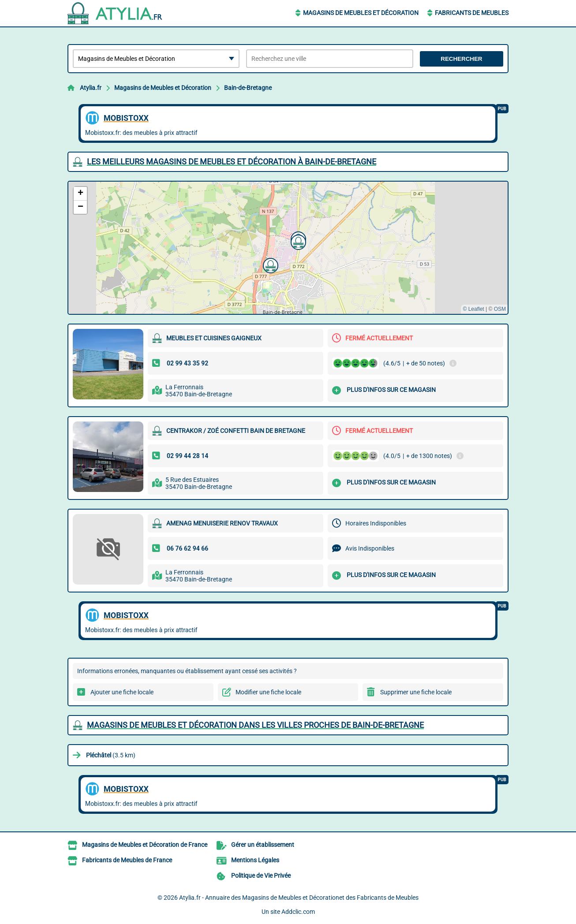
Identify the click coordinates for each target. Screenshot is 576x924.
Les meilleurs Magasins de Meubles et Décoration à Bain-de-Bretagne (232, 162)
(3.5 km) (111, 755)
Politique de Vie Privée (261, 876)
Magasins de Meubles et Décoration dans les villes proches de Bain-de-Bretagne (255, 725)
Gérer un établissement (263, 845)
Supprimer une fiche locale (416, 692)
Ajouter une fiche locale (122, 692)
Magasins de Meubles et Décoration (361, 13)
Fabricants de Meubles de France (127, 860)
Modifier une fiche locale (268, 692)
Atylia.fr (91, 88)
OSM (500, 309)
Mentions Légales (255, 860)
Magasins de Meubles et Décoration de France (145, 845)
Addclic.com (298, 912)
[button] (297, 241)
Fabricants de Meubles (472, 13)
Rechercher (461, 59)
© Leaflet (473, 309)
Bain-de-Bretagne (248, 88)
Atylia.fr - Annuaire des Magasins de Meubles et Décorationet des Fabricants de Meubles (299, 898)
